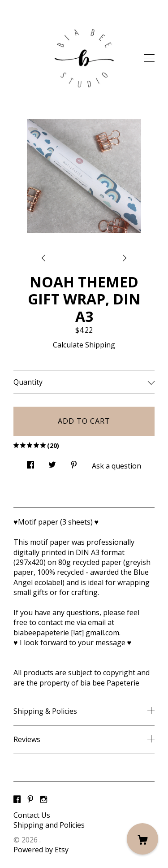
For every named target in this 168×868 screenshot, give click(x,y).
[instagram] (44, 800)
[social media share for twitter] (52, 462)
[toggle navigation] (149, 58)
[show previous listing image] (64, 256)
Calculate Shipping (84, 345)
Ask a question (116, 466)
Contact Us (32, 815)
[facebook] (17, 800)
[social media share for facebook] (30, 462)
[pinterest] (30, 800)
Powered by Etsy (41, 850)
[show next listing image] (104, 256)
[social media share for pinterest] (74, 462)
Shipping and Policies (49, 825)
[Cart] (142, 839)
